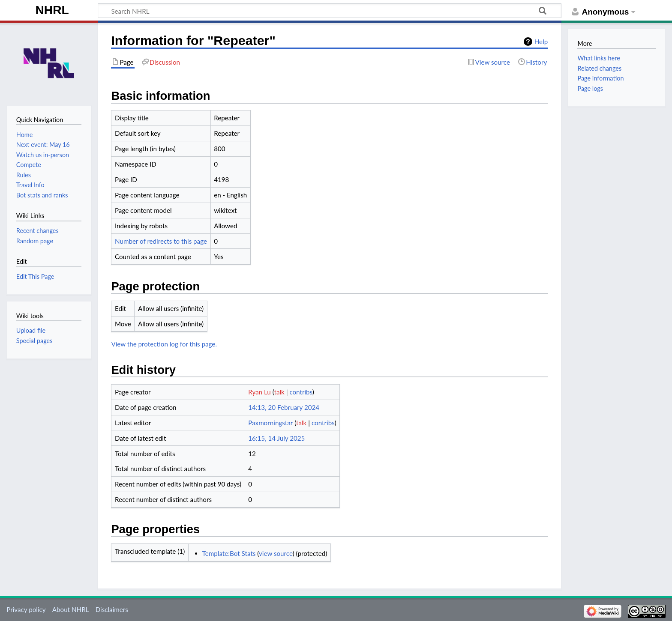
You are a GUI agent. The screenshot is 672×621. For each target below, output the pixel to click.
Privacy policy (26, 609)
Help (541, 42)
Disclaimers (112, 609)
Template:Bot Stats (229, 553)
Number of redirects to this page (161, 241)
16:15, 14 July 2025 (276, 438)
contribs (301, 392)
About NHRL (71, 609)
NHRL (52, 10)
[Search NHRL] (330, 11)
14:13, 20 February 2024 (284, 407)
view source (276, 553)
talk (279, 392)
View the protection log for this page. (164, 344)
